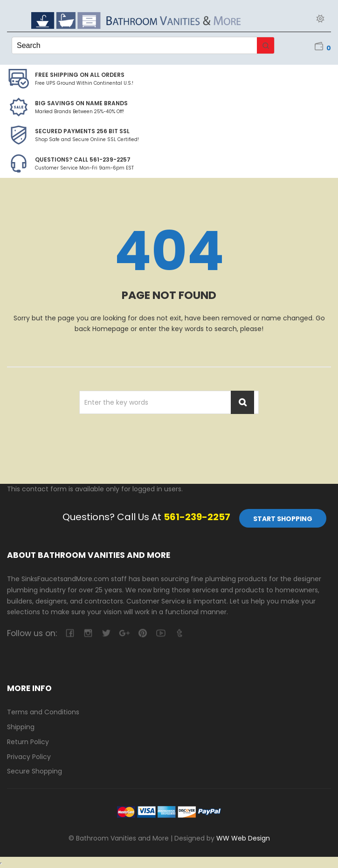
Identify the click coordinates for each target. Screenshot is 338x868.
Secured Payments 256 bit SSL (82, 131)
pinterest (142, 633)
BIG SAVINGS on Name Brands (81, 103)
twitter (106, 633)
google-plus (124, 633)
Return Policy (28, 742)
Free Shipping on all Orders (80, 75)
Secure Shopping (34, 771)
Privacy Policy (29, 757)
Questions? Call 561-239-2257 (83, 159)
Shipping (21, 727)
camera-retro (88, 633)
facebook (70, 633)
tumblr (179, 633)
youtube (161, 633)
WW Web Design (243, 838)
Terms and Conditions (43, 712)
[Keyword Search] (135, 45)
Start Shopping (283, 519)
